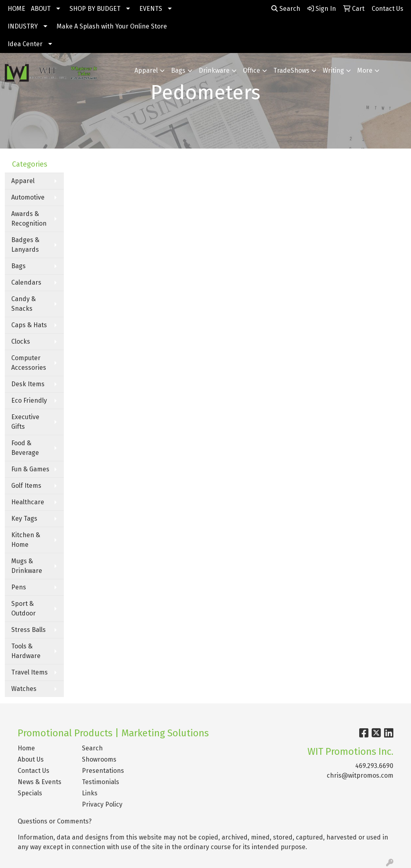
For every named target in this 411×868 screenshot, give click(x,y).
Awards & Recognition (29, 219)
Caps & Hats (29, 325)
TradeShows (291, 70)
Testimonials (101, 782)
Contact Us (34, 771)
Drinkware (214, 70)
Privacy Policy (102, 804)
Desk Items (28, 384)
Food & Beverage (25, 448)
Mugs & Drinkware (27, 566)
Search (286, 9)
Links (90, 793)
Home (26, 748)
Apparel (146, 70)
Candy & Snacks (23, 304)
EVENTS (151, 9)
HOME (16, 9)
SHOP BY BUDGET (95, 9)
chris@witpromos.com (360, 775)
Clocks (21, 341)
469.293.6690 (374, 766)
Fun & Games (30, 469)
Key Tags (24, 519)
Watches (24, 689)
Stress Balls (28, 630)
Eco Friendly (29, 400)
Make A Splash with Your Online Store (112, 26)
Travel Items (30, 672)
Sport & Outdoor (23, 608)
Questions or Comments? (55, 821)
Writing (333, 70)
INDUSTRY (23, 26)
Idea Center (25, 44)
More (365, 70)
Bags (178, 70)
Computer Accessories (29, 363)
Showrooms (99, 759)
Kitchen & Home (26, 540)
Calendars (26, 282)
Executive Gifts (25, 422)
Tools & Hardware (26, 651)
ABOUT (41, 9)
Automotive (28, 197)
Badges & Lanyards (25, 245)
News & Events (40, 782)
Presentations (103, 771)
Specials (30, 793)
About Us (31, 759)
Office (251, 70)
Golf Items (26, 486)
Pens (19, 587)
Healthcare (28, 502)
